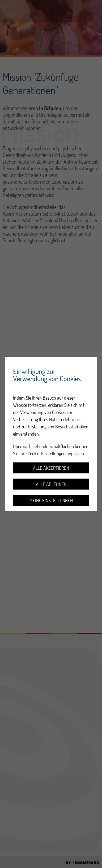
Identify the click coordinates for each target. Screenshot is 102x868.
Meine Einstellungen (51, 501)
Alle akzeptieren (51, 468)
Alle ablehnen (51, 484)
